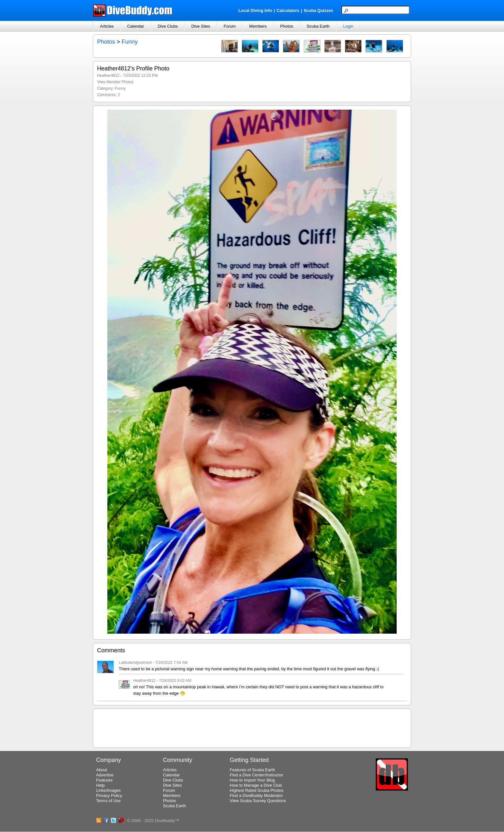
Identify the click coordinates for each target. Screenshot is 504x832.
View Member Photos (115, 82)
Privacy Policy (109, 796)
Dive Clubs (168, 26)
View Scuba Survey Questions (258, 801)
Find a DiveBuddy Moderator (256, 796)
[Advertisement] (252, 727)
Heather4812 (108, 76)
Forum (230, 26)
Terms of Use (108, 801)
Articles (107, 26)
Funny (130, 42)
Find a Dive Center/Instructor (256, 775)
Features (104, 780)
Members (258, 26)
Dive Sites (201, 26)
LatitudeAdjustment (135, 663)
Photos (287, 26)
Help (100, 785)
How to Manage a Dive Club (256, 785)
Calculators (288, 10)
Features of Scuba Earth (252, 770)
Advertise (105, 775)
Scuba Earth (318, 26)
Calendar (136, 26)
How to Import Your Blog (252, 780)
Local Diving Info (255, 10)
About (102, 770)
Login (348, 26)
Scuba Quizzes (319, 10)
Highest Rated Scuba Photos (257, 790)
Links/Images (108, 790)
